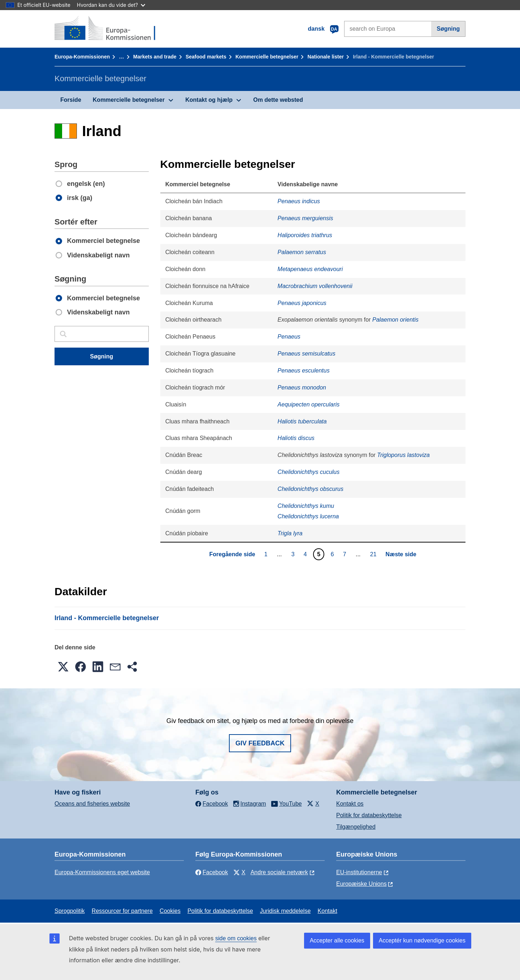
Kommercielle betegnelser (267, 57)
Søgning (448, 29)
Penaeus (289, 337)
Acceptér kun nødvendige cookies (422, 940)
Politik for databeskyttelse (369, 815)
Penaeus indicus (299, 201)
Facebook (212, 872)
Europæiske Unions (361, 884)
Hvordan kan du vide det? (111, 5)
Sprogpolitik (70, 911)
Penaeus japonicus (302, 303)
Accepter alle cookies (337, 940)
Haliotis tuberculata (302, 421)
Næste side (401, 554)
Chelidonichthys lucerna (308, 516)
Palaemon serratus (302, 252)
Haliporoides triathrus (305, 235)
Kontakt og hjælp (209, 100)
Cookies (170, 911)
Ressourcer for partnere (122, 911)
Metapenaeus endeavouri (310, 269)
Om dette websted (278, 100)
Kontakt (328, 911)
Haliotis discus (296, 438)
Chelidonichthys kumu (306, 506)
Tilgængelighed (356, 827)
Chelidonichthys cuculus (309, 472)
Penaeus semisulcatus (307, 354)
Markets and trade (155, 57)
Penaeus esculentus (304, 371)
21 (374, 554)
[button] (63, 667)
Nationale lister (326, 57)
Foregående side (232, 554)
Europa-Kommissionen (82, 57)
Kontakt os (350, 804)
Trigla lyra (290, 533)
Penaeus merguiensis (305, 218)
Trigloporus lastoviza (403, 455)
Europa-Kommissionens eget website (102, 872)
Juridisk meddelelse (285, 911)
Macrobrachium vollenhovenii (315, 286)
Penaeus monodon (302, 387)
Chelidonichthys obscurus (311, 489)
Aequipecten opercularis (309, 404)
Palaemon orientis (395, 320)
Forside (71, 100)
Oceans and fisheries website (92, 804)
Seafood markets (206, 57)
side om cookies (236, 938)
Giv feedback (260, 743)
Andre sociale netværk (279, 872)
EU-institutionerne (359, 872)
